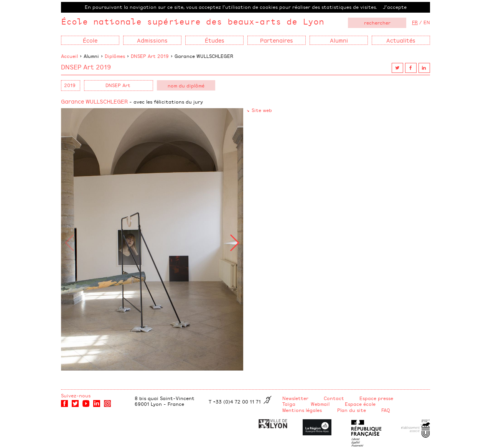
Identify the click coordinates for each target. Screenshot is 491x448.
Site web (262, 110)
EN (427, 22)
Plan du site (352, 410)
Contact (334, 398)
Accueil (69, 56)
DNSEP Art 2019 (150, 56)
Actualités (401, 40)
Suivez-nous (76, 395)
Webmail (320, 404)
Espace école (360, 404)
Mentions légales (302, 410)
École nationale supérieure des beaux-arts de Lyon (193, 21)
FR (415, 22)
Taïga (289, 404)
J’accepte (395, 7)
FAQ (386, 410)
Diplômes (115, 56)
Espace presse (376, 398)
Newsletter (295, 398)
